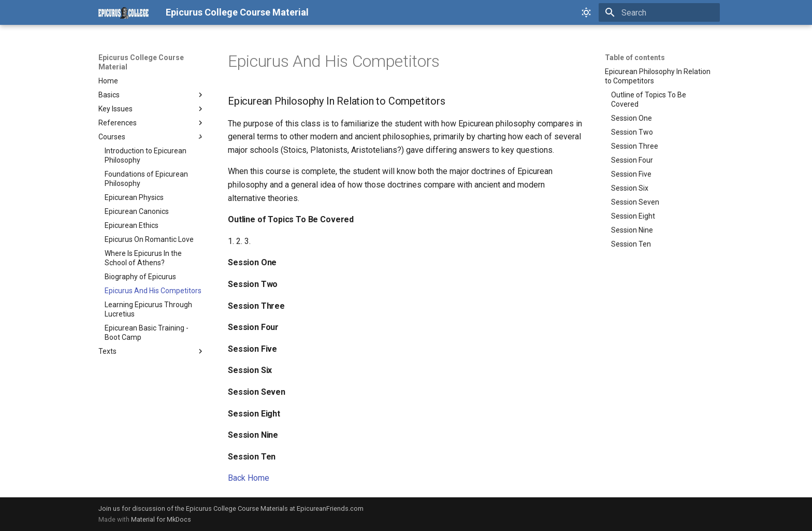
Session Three (635, 146)
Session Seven (635, 202)
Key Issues (152, 109)
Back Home (249, 478)
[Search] (659, 12)
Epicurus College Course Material (141, 62)
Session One (632, 118)
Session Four (632, 160)
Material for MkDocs (161, 519)
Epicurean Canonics (137, 211)
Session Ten (631, 244)
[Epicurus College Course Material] (124, 12)
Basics (152, 95)
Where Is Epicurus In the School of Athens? (143, 258)
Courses (152, 137)
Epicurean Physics (134, 197)
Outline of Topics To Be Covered (649, 99)
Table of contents (635, 58)
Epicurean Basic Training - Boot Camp (147, 333)
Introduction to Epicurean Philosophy (146, 155)
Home (108, 81)
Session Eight (633, 216)
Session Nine (632, 230)
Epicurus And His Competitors (153, 291)
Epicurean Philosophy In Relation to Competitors (658, 76)
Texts (152, 351)
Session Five (631, 174)
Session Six (630, 188)
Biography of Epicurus (140, 277)
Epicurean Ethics (132, 225)
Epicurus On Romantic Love (149, 239)
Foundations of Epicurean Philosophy (146, 179)
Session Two (632, 132)
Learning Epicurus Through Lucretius (148, 309)
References (152, 123)
